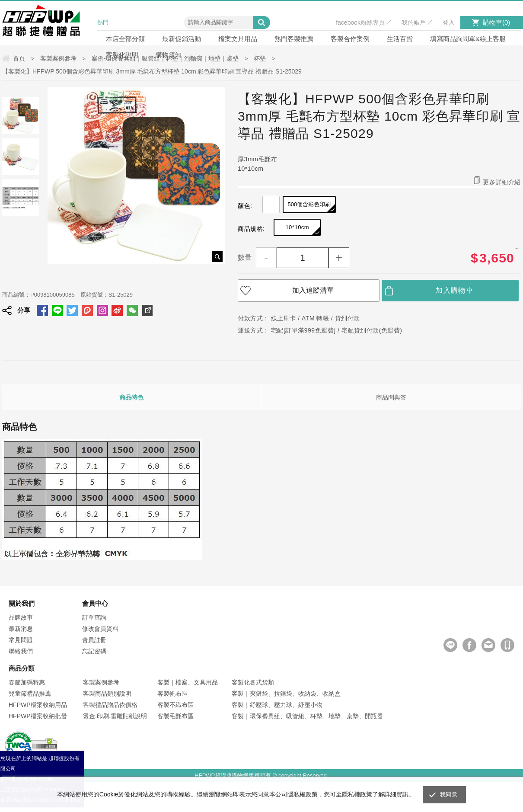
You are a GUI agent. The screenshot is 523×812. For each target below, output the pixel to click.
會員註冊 (94, 640)
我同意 (449, 794)
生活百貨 (400, 39)
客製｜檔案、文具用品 (188, 682)
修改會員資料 (100, 629)
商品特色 (131, 397)
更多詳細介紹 (502, 182)
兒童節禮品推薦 (30, 694)
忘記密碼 (94, 651)
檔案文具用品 (238, 39)
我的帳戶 (414, 22)
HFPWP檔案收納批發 (38, 716)
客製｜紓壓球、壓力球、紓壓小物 (277, 705)
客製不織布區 (175, 705)
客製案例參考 (101, 682)
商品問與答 (391, 397)
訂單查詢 (94, 617)
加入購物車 (454, 290)
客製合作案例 (350, 39)
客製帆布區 (172, 694)
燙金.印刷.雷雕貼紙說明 (115, 716)
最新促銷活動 (182, 39)
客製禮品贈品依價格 (110, 705)
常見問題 (21, 640)
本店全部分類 (125, 39)
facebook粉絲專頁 (360, 22)
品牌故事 (21, 617)
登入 (449, 22)
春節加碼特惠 (27, 682)
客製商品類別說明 (107, 694)
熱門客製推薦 (294, 39)
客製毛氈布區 (175, 716)
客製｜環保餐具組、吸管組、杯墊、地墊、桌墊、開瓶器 (307, 716)
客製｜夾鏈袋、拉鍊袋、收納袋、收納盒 (286, 694)
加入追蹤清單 (313, 290)
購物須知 (169, 55)
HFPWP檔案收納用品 (38, 705)
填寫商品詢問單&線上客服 (468, 39)
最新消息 (21, 629)
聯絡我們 (21, 651)
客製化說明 (122, 55)
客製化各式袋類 (253, 682)
